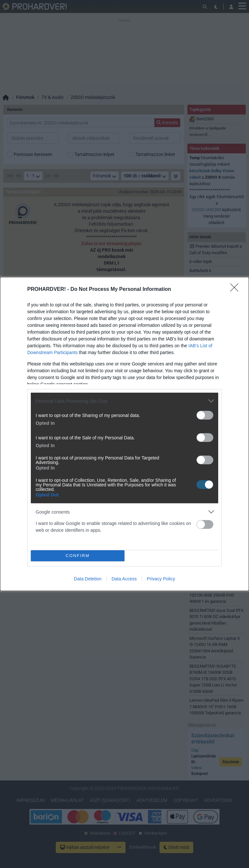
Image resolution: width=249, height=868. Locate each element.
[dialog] (124, 434)
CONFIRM (78, 556)
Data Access (124, 579)
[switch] (205, 415)
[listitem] (124, 401)
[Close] (236, 290)
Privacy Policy (161, 579)
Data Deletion (88, 579)
